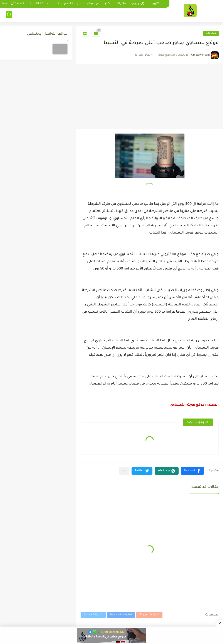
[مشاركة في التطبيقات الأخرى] (124, 471)
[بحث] (9, 14)
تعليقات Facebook (121, 615)
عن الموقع (93, 4)
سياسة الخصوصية (70, 4)
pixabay (150, 184)
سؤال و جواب (139, 4)
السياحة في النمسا (13, 4)
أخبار (107, 4)
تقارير (156, 4)
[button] (192, 471)
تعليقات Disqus (93, 615)
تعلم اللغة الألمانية (41, 4)
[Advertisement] (150, 97)
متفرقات (121, 4)
